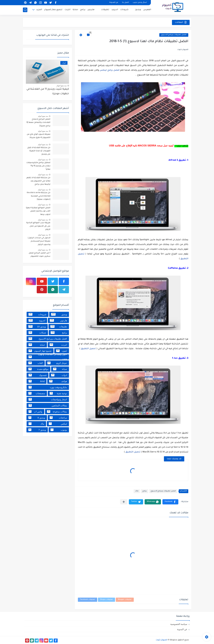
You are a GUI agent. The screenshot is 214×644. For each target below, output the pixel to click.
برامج (83, 10)
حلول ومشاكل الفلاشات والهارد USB (48, 357)
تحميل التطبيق (88, 349)
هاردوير (91, 10)
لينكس (58, 424)
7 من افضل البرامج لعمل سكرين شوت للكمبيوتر (40, 255)
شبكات (37, 333)
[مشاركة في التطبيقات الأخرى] (124, 502)
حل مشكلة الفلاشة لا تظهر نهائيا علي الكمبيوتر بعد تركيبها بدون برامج (38, 181)
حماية (75, 10)
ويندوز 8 (37, 418)
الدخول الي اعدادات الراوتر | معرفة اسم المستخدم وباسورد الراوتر (39, 241)
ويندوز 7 (37, 430)
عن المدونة (114, 3)
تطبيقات (105, 10)
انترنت (68, 10)
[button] (170, 502)
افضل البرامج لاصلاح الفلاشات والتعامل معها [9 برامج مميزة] (38, 123)
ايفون (62, 351)
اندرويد (115, 10)
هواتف (58, 381)
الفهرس (147, 10)
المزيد (39, 10)
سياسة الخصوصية (179, 624)
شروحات (124, 10)
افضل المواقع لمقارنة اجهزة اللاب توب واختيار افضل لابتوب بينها (38, 211)
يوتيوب (59, 430)
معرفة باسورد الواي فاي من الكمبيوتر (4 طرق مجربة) (39, 136)
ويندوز (138, 10)
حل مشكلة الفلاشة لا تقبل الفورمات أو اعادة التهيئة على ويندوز (39, 151)
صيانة (60, 369)
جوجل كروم (57, 363)
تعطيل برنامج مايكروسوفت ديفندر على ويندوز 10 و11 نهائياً (38, 166)
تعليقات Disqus (106, 600)
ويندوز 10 (37, 326)
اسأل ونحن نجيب (140, 3)
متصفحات (37, 393)
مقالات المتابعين (48, 405)
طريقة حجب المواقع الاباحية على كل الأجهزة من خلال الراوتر (38, 226)
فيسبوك (38, 375)
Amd (37, 381)
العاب (36, 363)
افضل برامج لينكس (110, 70)
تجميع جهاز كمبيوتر (53, 10)
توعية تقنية (58, 393)
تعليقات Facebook (88, 600)
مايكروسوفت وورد (48, 387)
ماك (137, 491)
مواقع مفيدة (38, 369)
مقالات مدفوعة (57, 412)
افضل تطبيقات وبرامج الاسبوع (174, 35)
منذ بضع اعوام (62, 86)
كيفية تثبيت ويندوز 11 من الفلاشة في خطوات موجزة (48, 92)
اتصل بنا (125, 3)
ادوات (59, 375)
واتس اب (35, 412)
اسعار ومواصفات (48, 399)
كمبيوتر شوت (162, 640)
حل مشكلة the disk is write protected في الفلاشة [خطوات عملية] (39, 196)
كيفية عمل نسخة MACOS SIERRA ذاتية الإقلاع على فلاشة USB (141, 146)
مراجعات (58, 418)
